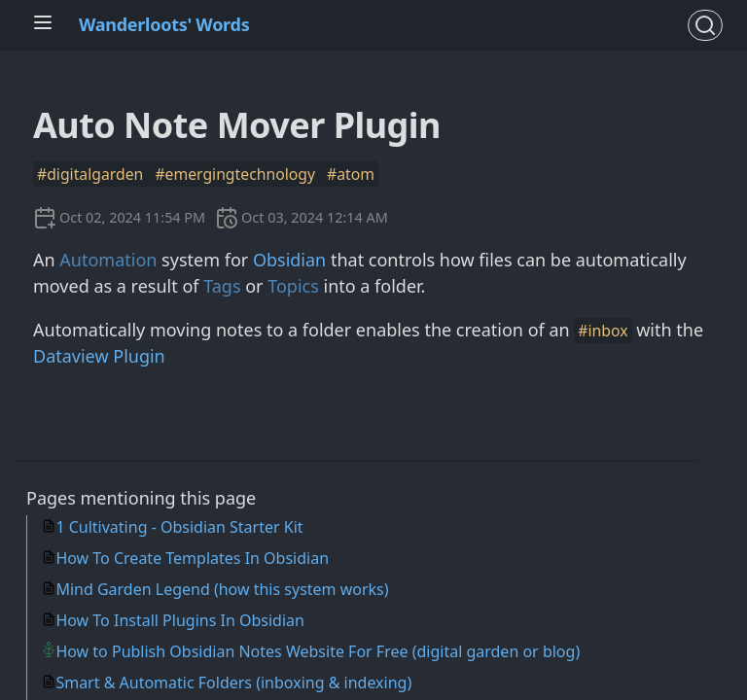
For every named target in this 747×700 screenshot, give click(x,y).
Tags (222, 286)
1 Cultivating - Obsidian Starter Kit (179, 527)
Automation (108, 260)
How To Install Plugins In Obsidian (180, 620)
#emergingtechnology (237, 174)
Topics (293, 286)
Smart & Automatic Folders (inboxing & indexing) (233, 682)
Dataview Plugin (99, 356)
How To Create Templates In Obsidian (192, 558)
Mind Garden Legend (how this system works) (222, 589)
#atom (351, 174)
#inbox (603, 331)
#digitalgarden (92, 174)
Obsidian (289, 260)
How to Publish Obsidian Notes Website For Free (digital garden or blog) (318, 651)
